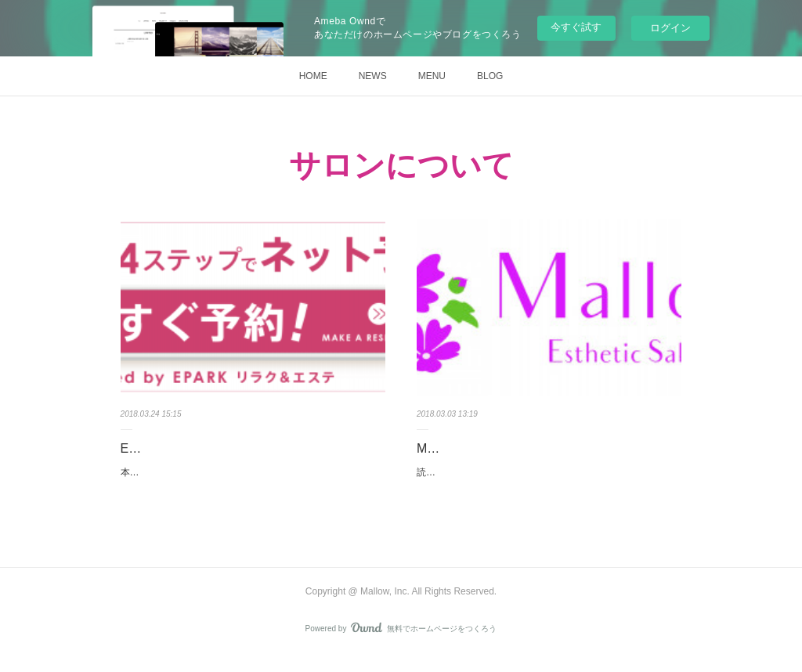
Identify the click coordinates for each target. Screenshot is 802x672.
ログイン (670, 28)
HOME (313, 76)
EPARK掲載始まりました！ (198, 448)
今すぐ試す (576, 27)
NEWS (373, 76)
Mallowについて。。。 (480, 448)
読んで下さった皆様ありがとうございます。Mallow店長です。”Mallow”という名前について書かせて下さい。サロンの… (547, 481)
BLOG (490, 76)
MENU (432, 76)
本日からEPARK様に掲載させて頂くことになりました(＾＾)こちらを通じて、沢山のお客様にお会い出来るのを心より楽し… (252, 481)
